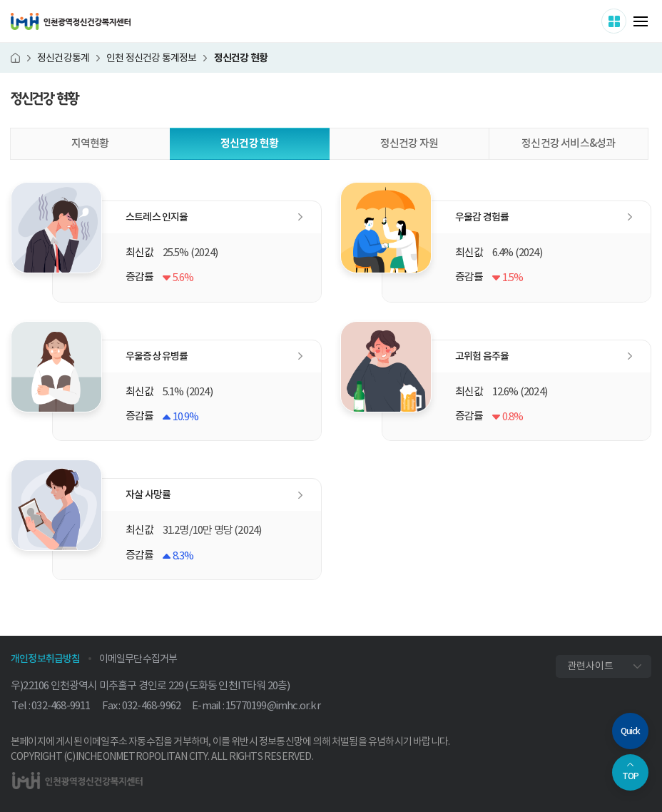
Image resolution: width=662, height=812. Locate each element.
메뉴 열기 (641, 21)
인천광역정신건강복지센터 (71, 21)
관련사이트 (590, 666)
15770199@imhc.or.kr (273, 705)
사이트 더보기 (626, 21)
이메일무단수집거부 (138, 659)
